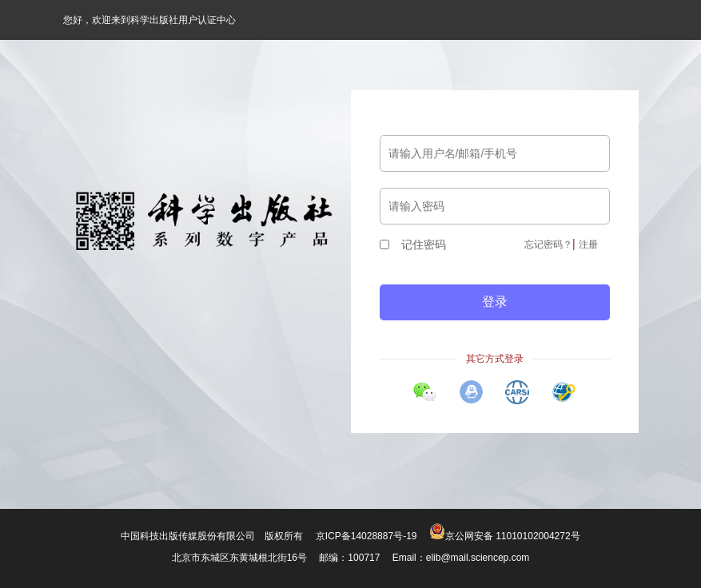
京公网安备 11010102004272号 (505, 536)
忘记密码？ (548, 244)
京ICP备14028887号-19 (366, 536)
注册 (588, 244)
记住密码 (413, 244)
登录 (495, 302)
